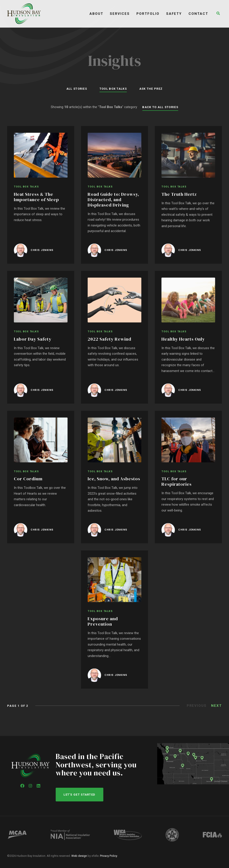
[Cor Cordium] (41, 477)
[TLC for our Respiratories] (188, 477)
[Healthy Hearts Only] (188, 338)
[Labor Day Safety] (41, 338)
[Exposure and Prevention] (114, 620)
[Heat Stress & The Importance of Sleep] (41, 195)
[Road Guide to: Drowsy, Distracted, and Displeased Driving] (114, 195)
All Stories (75, 89)
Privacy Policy (108, 856)
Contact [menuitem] (200, 14)
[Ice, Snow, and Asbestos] (114, 477)
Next (216, 706)
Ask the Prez (153, 89)
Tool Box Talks (113, 89)
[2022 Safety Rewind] (114, 338)
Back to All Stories (160, 107)
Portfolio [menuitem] (149, 14)
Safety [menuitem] (176, 14)
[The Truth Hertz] (188, 195)
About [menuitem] (98, 14)
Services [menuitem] (122, 14)
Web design (79, 856)
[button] (219, 14)
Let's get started (80, 794)
